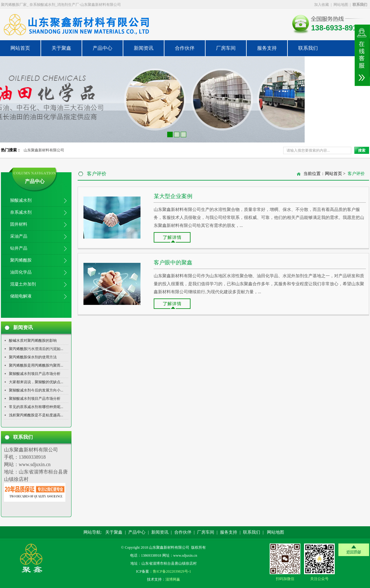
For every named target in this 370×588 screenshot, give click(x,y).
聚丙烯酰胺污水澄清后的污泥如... (36, 349)
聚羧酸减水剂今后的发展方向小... (36, 390)
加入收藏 (322, 5)
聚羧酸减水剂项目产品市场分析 (35, 374)
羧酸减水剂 (21, 200)
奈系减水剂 (21, 212)
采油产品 (19, 236)
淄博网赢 (173, 579)
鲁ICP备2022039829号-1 (172, 571)
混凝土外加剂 (23, 284)
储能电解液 (21, 296)
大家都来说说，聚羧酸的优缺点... (36, 382)
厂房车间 (226, 48)
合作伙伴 (185, 48)
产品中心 (102, 48)
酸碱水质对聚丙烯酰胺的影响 (33, 341)
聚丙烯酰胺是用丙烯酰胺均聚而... (36, 365)
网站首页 (20, 48)
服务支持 (267, 48)
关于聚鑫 (61, 48)
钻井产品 (19, 248)
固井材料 (19, 224)
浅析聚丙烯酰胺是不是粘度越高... (36, 415)
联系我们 (308, 48)
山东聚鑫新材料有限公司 (44, 150)
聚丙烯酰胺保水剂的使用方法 (33, 357)
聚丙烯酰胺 (21, 260)
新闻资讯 (144, 48)
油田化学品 (21, 272)
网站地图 (341, 5)
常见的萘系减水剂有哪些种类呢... (36, 407)
